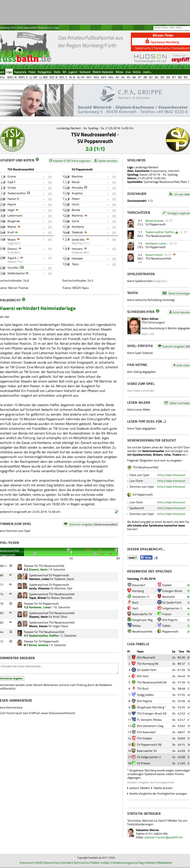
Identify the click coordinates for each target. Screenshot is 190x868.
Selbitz (166, 626)
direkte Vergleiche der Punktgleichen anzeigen (158, 793)
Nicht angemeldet (27, 28)
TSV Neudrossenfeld (94, 134)
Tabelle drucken (163, 788)
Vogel (11, 210)
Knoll (11, 232)
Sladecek (77, 232)
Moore (12, 239)
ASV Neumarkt (146, 657)
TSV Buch (143, 688)
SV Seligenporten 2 (149, 757)
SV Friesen (144, 763)
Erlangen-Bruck (172, 591)
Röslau (136, 626)
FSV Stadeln (144, 738)
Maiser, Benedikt (62, 598)
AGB (39, 863)
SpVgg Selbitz (145, 695)
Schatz (12, 187)
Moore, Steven (38, 626)
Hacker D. (13, 199)
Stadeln (167, 585)
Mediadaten (165, 863)
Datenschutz (52, 863)
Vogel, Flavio (60, 626)
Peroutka (77, 187)
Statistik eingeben (174, 346)
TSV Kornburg (145, 664)
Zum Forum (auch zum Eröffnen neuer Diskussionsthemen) (38, 713)
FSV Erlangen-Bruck (150, 713)
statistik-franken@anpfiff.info (163, 837)
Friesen (167, 614)
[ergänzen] (160, 281)
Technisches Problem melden (92, 863)
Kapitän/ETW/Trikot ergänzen (72, 161)
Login (56, 28)
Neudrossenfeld (142, 631)
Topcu (75, 264)
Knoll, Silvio (60, 617)
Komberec (78, 227)
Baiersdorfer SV (142, 614)
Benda (76, 210)
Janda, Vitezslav (39, 588)
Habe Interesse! (175, 475)
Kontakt (67, 863)
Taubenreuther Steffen (160, 232)
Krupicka (77, 193)
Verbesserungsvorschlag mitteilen (134, 863)
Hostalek (77, 258)
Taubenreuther (17, 193)
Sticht (76, 204)
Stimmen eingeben (81, 524)
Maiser (12, 227)
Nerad (76, 182)
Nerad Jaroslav (155, 221)
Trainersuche (162, 48)
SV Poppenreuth (95, 141)
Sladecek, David (64, 579)
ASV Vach (143, 676)
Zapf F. (12, 182)
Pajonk (12, 204)
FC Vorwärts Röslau (149, 720)
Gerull (75, 221)
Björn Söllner (150, 319)
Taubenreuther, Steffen (44, 635)
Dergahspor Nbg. (143, 620)
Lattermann (15, 215)
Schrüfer (13, 268)
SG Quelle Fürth (172, 602)
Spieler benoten (108, 161)
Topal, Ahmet (38, 598)
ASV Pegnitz (170, 620)
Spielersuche (143, 48)
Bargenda (14, 221)
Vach (135, 608)
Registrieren (45, 28)
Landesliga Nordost (146, 167)
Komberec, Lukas (40, 607)
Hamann (77, 249)
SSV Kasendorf (146, 732)
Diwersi (12, 249)
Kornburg (138, 591)
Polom (76, 199)
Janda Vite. (78, 239)
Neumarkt (168, 597)
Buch (135, 602)
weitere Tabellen (140, 788)
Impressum (27, 863)
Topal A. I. (13, 258)
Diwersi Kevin (154, 255)
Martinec (77, 176)
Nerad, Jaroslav (39, 645)
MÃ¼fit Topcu (81, 288)
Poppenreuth (170, 631)
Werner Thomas (18, 288)
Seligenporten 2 (172, 608)
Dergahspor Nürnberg (150, 707)
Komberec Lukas (156, 243)
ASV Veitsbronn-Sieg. (150, 726)
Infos (160, 475)
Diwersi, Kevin (38, 569)
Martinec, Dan (64, 588)
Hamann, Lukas (39, 579)
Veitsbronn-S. (141, 597)
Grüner (12, 176)
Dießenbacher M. (18, 273)
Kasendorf (139, 585)
